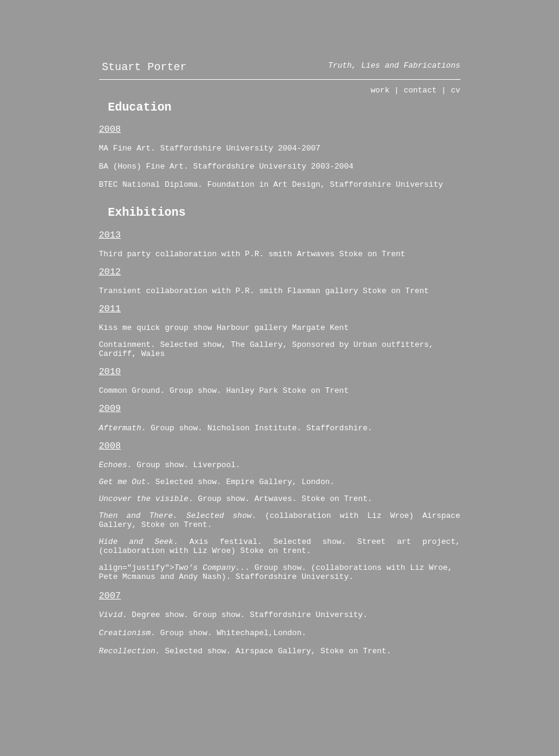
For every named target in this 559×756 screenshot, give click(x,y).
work (380, 97)
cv (456, 97)
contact (420, 97)
